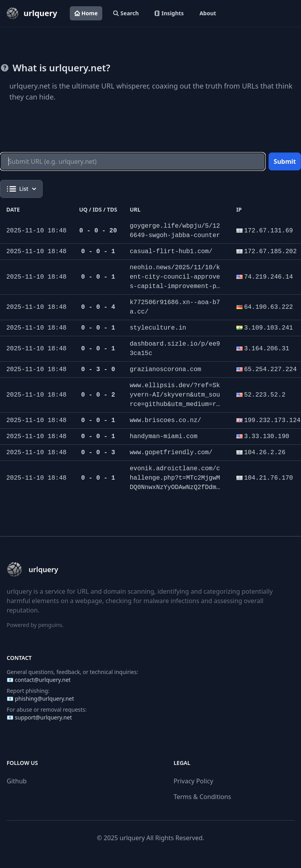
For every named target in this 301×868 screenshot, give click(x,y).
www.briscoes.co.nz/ (165, 420)
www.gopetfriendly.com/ (171, 453)
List (21, 189)
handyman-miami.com (164, 437)
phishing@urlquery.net (44, 699)
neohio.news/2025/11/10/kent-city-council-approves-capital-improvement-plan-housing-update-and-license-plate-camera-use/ (175, 286)
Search (126, 13)
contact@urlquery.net (43, 680)
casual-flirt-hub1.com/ (171, 252)
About (208, 13)
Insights (169, 13)
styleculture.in (158, 328)
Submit (285, 161)
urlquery (132, 838)
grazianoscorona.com (165, 370)
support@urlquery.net (43, 717)
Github (17, 781)
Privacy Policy (193, 781)
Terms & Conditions (202, 797)
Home (86, 13)
